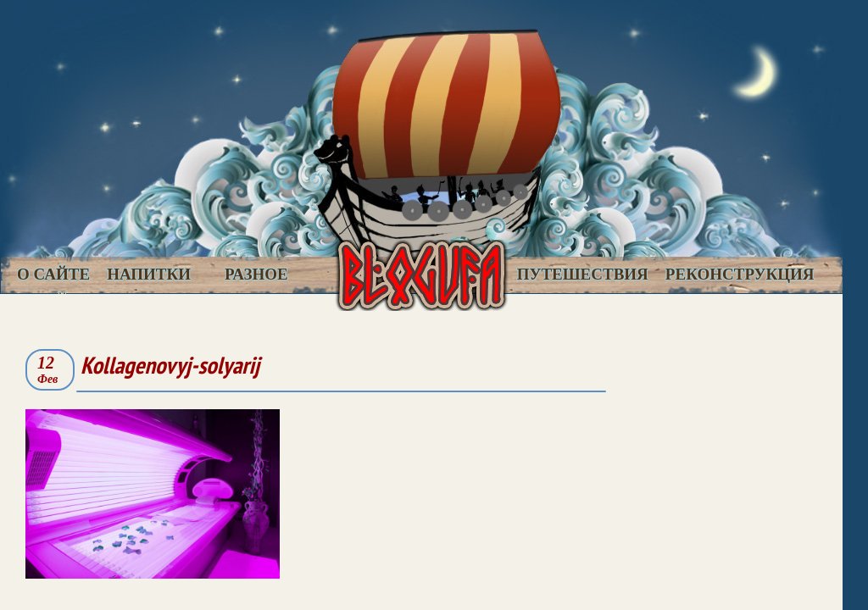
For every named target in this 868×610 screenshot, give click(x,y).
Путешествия (583, 274)
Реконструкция (740, 274)
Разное (256, 274)
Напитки (149, 274)
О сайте (53, 274)
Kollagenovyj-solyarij (170, 365)
